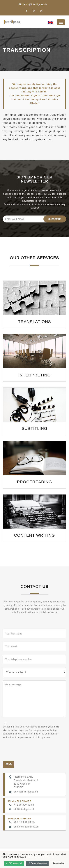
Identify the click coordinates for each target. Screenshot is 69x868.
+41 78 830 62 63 (24, 805)
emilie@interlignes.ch (26, 827)
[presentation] (31, 750)
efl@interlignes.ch (24, 809)
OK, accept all (14, 863)
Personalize (58, 863)
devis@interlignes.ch (26, 792)
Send (9, 764)
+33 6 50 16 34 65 (24, 822)
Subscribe (55, 219)
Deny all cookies (37, 863)
